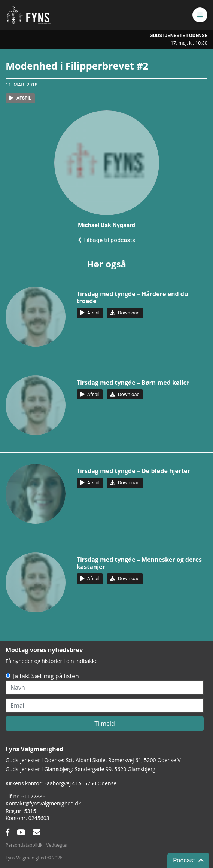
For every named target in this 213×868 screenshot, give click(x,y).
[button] (200, 15)
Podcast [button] (188, 860)
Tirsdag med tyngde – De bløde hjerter (133, 471)
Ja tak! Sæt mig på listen (46, 676)
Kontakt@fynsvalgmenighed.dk (43, 803)
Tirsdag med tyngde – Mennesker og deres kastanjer (139, 563)
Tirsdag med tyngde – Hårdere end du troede (133, 297)
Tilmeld (105, 724)
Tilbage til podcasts (106, 240)
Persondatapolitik (24, 845)
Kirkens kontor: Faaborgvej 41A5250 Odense (61, 783)
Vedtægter (57, 845)
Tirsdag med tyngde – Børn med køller (133, 383)
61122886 (33, 796)
